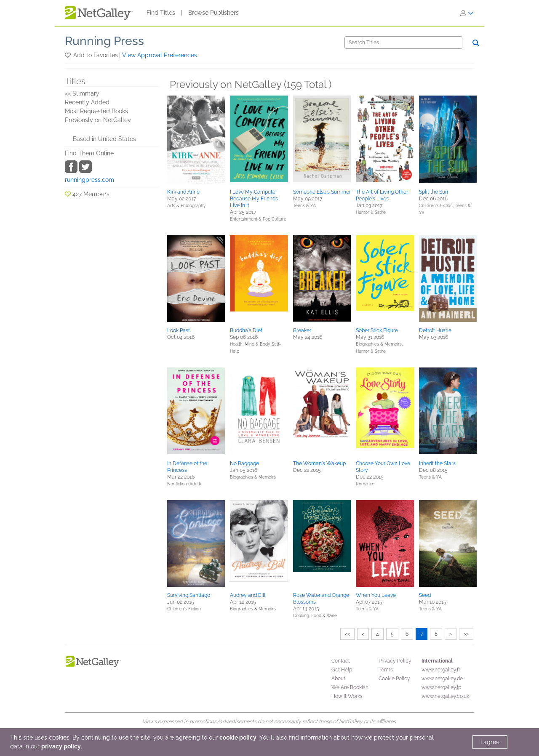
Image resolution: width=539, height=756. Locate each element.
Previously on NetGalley (98, 120)
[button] (68, 55)
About (338, 679)
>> (466, 634)
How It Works (347, 696)
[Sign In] (467, 13)
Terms (386, 670)
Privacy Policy (395, 661)
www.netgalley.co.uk (445, 696)
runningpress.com (89, 180)
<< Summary (82, 93)
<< (347, 634)
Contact (341, 661)
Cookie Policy (394, 679)
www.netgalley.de (442, 679)
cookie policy (238, 737)
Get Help (342, 670)
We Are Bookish (350, 687)
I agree (490, 742)
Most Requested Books (96, 111)
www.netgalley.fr (441, 670)
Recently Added (87, 102)
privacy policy (61, 746)
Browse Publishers (213, 13)
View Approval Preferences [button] (160, 55)
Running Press (104, 41)
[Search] (403, 43)
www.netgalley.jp (441, 687)
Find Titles (161, 13)
